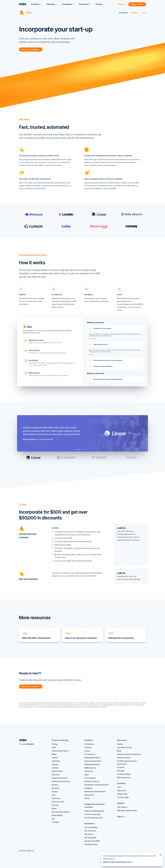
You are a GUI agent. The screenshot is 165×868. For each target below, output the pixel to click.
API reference (90, 831)
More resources (124, 777)
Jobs (119, 787)
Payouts (55, 805)
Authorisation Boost (60, 751)
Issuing (55, 791)
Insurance (88, 788)
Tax (53, 819)
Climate (55, 764)
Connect (55, 768)
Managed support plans (127, 810)
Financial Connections (61, 781)
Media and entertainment (95, 791)
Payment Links (58, 802)
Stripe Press (122, 794)
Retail (87, 798)
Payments (56, 798)
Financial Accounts (60, 778)
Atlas (29, 13)
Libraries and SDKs (92, 841)
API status (89, 834)
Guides (134, 13)
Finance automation (93, 761)
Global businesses (92, 764)
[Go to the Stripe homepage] (22, 740)
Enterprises (89, 744)
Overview (123, 13)
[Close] (160, 855)
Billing (54, 754)
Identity (55, 785)
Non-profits (89, 795)
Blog (119, 751)
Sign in (122, 4)
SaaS (87, 775)
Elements (56, 775)
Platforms (89, 771)
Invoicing (55, 788)
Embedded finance (92, 758)
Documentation (91, 827)
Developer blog (91, 844)
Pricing (99, 4)
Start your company (31, 49)
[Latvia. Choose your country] (27, 744)
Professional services (94, 818)
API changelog (90, 837)
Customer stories (125, 747)
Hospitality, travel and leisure (96, 785)
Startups (88, 747)
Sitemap (121, 771)
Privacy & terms (124, 758)
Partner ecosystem (93, 814)
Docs (144, 13)
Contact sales (137, 4)
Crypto (87, 751)
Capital (55, 758)
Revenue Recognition (61, 812)
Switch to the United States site (118, 862)
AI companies (90, 778)
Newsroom (122, 790)
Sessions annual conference (129, 754)
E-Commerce (90, 754)
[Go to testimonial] (77, 449)
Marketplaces (90, 768)
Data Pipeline (57, 771)
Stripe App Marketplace (94, 811)
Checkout (56, 761)
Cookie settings (124, 774)
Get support (122, 807)
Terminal (55, 822)
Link (53, 795)
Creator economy (92, 781)
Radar (54, 808)
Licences (121, 767)
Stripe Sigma (57, 815)
